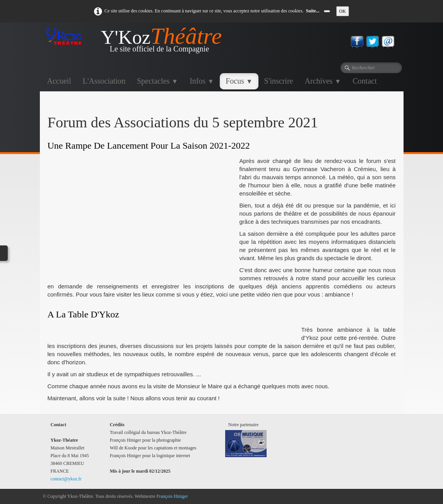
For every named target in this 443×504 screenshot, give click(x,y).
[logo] (135, 42)
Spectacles (157, 81)
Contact (364, 81)
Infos (202, 81)
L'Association (104, 81)
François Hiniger (172, 496)
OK (343, 11)
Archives (323, 81)
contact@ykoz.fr (66, 479)
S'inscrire (279, 81)
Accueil (59, 81)
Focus (239, 81)
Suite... (313, 11)
